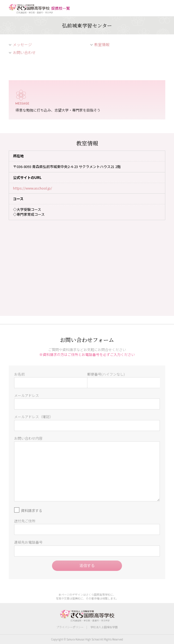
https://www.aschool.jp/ (33, 188)
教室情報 (102, 44)
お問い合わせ (24, 52)
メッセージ (22, 44)
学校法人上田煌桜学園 (104, 627)
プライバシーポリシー (70, 627)
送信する (87, 565)
